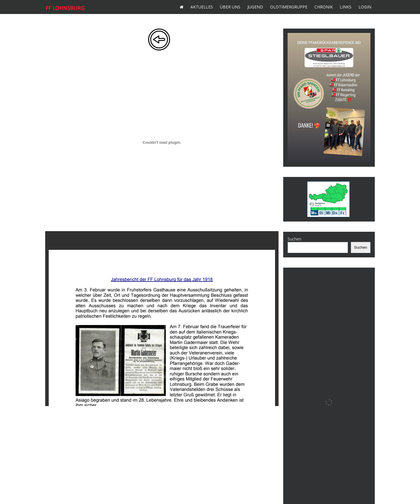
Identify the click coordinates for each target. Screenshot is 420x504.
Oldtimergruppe (289, 7)
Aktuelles (202, 7)
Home (182, 7)
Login (365, 7)
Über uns (230, 7)
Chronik (324, 7)
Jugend (255, 7)
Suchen (294, 239)
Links (346, 7)
